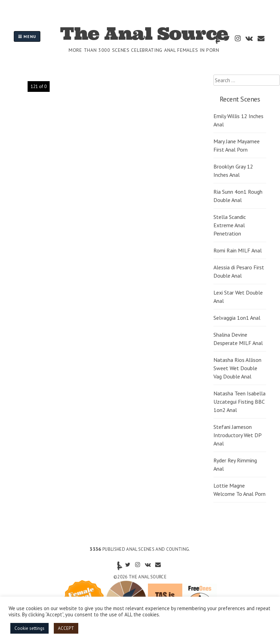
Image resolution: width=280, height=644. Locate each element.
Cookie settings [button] (29, 628)
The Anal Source (144, 33)
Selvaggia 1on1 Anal (237, 318)
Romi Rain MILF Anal (238, 250)
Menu (27, 36)
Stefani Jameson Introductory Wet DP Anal (237, 435)
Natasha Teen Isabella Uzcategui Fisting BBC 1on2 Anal (239, 402)
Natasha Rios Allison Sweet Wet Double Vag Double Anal (237, 368)
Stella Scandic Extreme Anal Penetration (230, 225)
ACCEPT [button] (66, 628)
